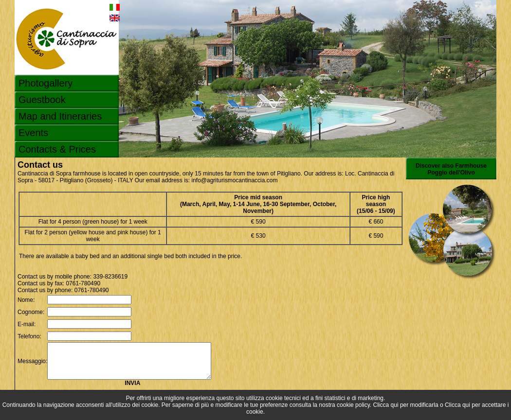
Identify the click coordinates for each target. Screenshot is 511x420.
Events (33, 133)
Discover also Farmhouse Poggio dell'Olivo (451, 169)
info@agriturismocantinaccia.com (234, 180)
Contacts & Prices (57, 149)
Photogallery (46, 83)
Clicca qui (386, 405)
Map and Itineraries (60, 116)
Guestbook (42, 100)
